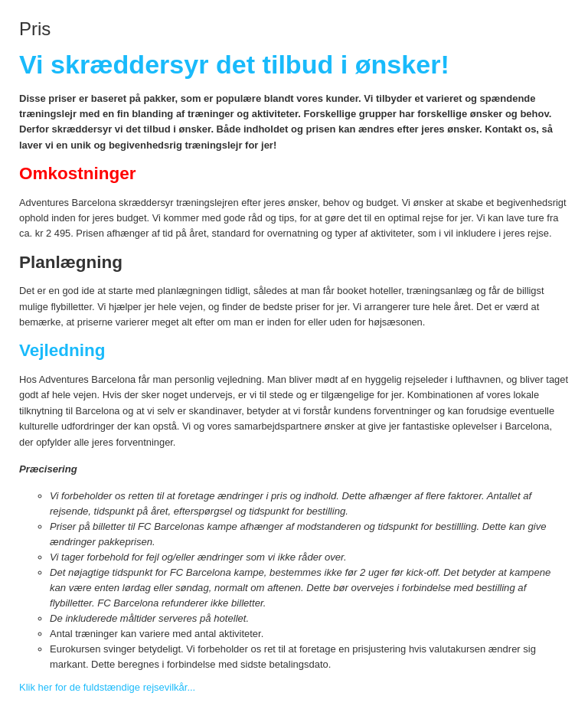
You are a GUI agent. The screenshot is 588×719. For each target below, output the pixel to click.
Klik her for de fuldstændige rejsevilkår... (107, 687)
